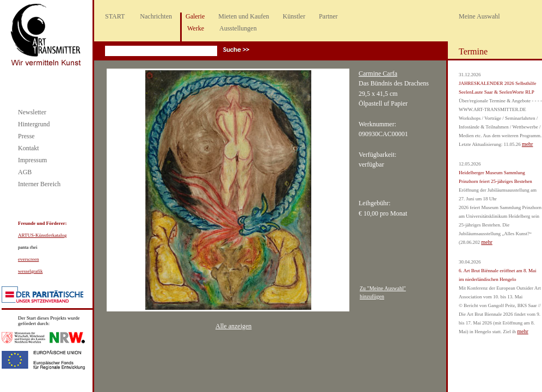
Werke (196, 28)
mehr (528, 144)
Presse (26, 136)
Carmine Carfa (378, 73)
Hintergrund (34, 124)
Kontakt (29, 148)
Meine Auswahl (479, 16)
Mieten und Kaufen (244, 16)
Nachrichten (156, 16)
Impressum (32, 160)
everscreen (28, 259)
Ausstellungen (238, 28)
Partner (328, 16)
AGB (25, 172)
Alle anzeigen (233, 326)
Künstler (294, 16)
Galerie (195, 16)
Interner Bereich (39, 184)
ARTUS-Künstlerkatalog (42, 235)
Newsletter (32, 112)
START (115, 16)
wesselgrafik (30, 271)
